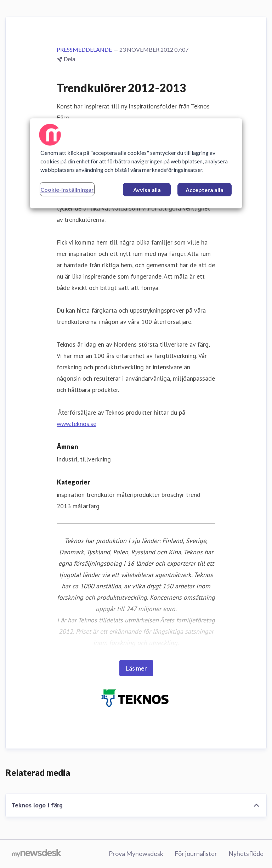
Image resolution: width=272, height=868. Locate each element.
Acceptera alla (205, 190)
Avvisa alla (147, 190)
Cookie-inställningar (67, 189)
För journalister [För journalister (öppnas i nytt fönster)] (196, 853)
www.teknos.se (76, 424)
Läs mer (136, 668)
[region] (136, 163)
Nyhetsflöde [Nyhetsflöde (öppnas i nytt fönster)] (246, 853)
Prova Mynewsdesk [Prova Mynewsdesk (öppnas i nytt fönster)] (136, 853)
